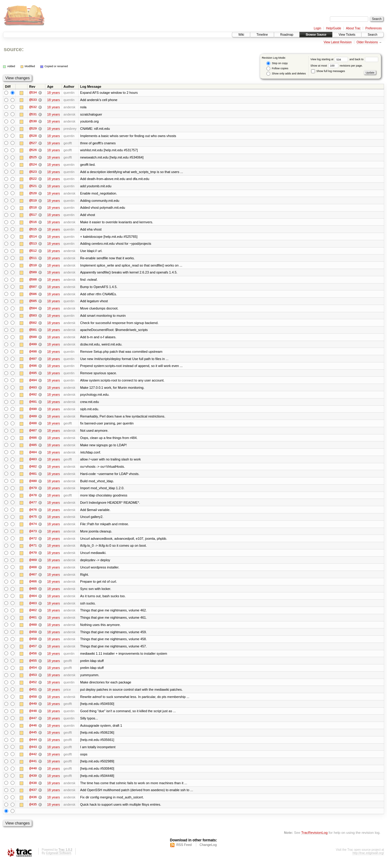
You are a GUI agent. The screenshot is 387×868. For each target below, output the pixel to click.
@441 (33, 768)
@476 (33, 514)
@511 (33, 260)
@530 (33, 122)
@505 (33, 303)
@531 (33, 114)
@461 (33, 623)
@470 (33, 557)
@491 (33, 405)
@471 (33, 550)
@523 (33, 172)
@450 (33, 703)
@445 (33, 739)
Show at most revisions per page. (337, 66)
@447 (33, 724)
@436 (33, 804)
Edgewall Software (59, 860)
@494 (33, 383)
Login (317, 28)
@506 (33, 296)
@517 (33, 216)
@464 (33, 601)
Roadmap (287, 35)
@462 (33, 615)
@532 (33, 107)
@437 (33, 797)
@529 (33, 129)
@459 (33, 637)
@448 (33, 717)
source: (14, 49)
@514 (33, 238)
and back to (364, 59)
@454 (33, 673)
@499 (33, 347)
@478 (33, 499)
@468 (33, 572)
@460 (33, 630)
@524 (33, 165)
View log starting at (330, 59)
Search (372, 35)
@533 (33, 100)
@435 (33, 811)
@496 (33, 368)
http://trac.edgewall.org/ (368, 860)
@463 (33, 608)
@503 (33, 318)
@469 (33, 565)
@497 (33, 361)
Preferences (374, 28)
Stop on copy (277, 63)
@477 (33, 506)
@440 (33, 775)
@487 (33, 434)
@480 (33, 485)
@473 (33, 536)
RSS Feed (184, 852)
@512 (33, 252)
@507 (33, 289)
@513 (33, 245)
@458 (33, 644)
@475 (33, 521)
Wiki (241, 35)
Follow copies (277, 69)
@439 (33, 782)
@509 (33, 274)
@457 (33, 652)
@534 (33, 93)
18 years (54, 93)
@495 (33, 376)
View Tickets (347, 35)
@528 (33, 136)
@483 (33, 463)
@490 (33, 412)
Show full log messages (328, 71)
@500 (33, 339)
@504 (33, 310)
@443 (33, 753)
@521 (33, 187)
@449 (33, 710)
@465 (33, 594)
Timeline (262, 35)
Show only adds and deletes (286, 74)
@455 (33, 666)
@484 (33, 456)
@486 (33, 441)
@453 (33, 681)
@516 (33, 223)
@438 (33, 790)
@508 (33, 281)
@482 (33, 470)
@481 (33, 477)
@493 (33, 390)
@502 (33, 325)
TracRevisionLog (314, 839)
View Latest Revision (338, 42)
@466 (33, 586)
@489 (33, 419)
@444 (33, 746)
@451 (33, 695)
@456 (33, 659)
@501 (33, 332)
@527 (33, 143)
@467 (33, 579)
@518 (33, 209)
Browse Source (316, 35)
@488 (33, 427)
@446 (33, 732)
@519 (33, 201)
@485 (33, 448)
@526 (33, 151)
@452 (33, 688)
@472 (33, 543)
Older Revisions (367, 42)
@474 (33, 528)
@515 (33, 231)
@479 (33, 492)
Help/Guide (333, 28)
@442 (33, 761)
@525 (33, 158)
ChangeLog (208, 852)
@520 (33, 194)
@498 (33, 354)
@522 (33, 180)
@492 (33, 398)
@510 (33, 267)
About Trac (353, 28)
